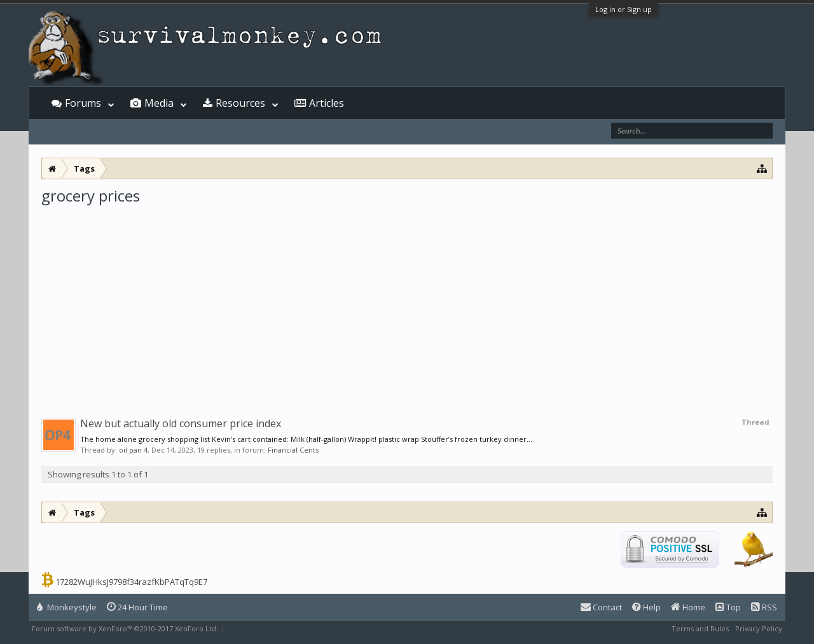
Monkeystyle (67, 607)
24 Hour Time (137, 607)
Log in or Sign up (624, 9)
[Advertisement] (407, 301)
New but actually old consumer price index (181, 423)
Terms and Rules (700, 628)
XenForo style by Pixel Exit (271, 628)
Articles (327, 103)
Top (728, 607)
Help (646, 607)
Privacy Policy (759, 628)
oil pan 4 (133, 450)
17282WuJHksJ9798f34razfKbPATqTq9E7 (131, 582)
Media (159, 103)
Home (688, 607)
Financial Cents (293, 450)
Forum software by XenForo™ (125, 628)
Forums (83, 103)
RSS (764, 607)
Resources (240, 103)
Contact (601, 607)
